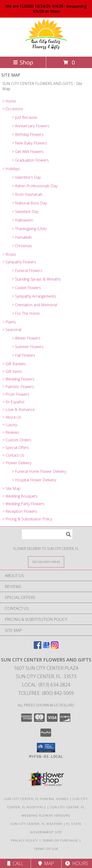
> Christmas (22, 246)
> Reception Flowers (20, 511)
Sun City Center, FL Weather (36, 824)
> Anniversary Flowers (31, 126)
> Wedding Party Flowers (23, 504)
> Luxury (10, 425)
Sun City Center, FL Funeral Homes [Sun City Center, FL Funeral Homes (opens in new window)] (36, 799)
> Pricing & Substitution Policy (27, 519)
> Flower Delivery (17, 463)
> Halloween (22, 220)
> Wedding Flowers (18, 379)
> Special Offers (16, 448)
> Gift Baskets (14, 364)
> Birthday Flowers (28, 134)
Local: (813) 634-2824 (46, 685)
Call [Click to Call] (15, 863)
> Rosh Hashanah (27, 194)
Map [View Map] (46, 863)
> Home (9, 101)
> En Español (13, 402)
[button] (46, 748)
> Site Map (11, 488)
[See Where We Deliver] (46, 562)
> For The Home (26, 313)
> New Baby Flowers (29, 143)
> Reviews (11, 432)
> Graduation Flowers (30, 160)
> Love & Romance (19, 409)
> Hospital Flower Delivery (34, 480)
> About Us (12, 417)
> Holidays (11, 169)
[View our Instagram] (55, 647)
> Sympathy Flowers (19, 262)
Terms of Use (46, 849)
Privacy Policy (25, 840)
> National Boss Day (29, 203)
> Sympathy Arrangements (34, 296)
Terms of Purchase (60, 840)
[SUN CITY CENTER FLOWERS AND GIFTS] (46, 50)
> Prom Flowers (16, 394)
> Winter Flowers (26, 338)
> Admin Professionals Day (35, 186)
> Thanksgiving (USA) (29, 229)
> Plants (9, 322)
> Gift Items (12, 371)
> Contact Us (13, 455)
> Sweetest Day (25, 212)
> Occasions (13, 109)
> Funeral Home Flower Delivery (39, 471)
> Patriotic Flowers (18, 387)
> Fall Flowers (24, 355)
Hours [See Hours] (77, 863)
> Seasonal (12, 330)
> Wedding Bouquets (20, 496)
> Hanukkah (22, 237)
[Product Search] (47, 534)
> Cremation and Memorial (34, 305)
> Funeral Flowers (27, 271)
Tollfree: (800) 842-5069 (46, 693)
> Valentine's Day (26, 177)
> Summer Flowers (28, 347)
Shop (23, 62)
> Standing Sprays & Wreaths (36, 279)
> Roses (9, 254)
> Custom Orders (17, 440)
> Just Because (24, 117)
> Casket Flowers (26, 288)
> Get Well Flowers (28, 152)
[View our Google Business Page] (46, 647)
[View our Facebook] (38, 647)
